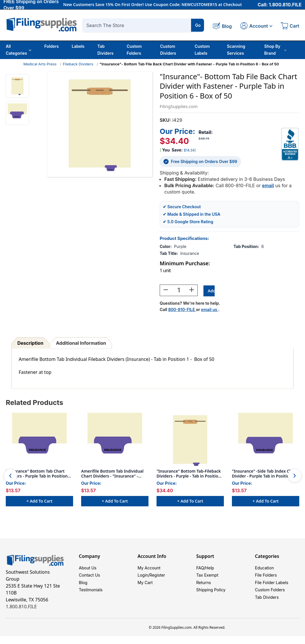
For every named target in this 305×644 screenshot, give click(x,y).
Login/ (144, 578)
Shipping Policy (211, 595)
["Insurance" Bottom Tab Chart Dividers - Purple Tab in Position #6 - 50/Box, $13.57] (39, 441)
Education (264, 569)
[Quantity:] (179, 291)
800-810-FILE (182, 310)
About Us (88, 569)
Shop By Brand (275, 50)
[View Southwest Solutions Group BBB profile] (290, 144)
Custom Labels (202, 50)
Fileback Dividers (78, 64)
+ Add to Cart (39, 502)
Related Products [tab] (35, 403)
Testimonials (91, 595)
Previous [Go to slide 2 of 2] (10, 476)
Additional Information (81, 344)
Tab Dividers (106, 50)
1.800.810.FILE (21, 607)
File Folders (266, 578)
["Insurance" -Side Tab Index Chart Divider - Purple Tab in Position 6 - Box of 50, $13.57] (266, 441)
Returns (204, 587)
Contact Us (89, 578)
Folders (52, 46)
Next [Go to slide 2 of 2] (295, 476)
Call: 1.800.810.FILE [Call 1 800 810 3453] (280, 5)
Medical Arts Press (40, 64)
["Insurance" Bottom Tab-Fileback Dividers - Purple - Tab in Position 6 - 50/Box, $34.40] (190, 441)
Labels (78, 46)
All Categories (19, 50)
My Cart (145, 587)
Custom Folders (134, 50)
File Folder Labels (272, 587)
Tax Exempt (207, 578)
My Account (149, 569)
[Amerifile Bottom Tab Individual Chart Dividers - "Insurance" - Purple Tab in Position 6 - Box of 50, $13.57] (115, 441)
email (268, 185)
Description (30, 344)
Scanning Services (236, 50)
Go (198, 25)
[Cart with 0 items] (290, 26)
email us (210, 310)
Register (157, 578)
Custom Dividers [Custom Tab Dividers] (168, 50)
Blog (83, 587)
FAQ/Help (205, 569)
